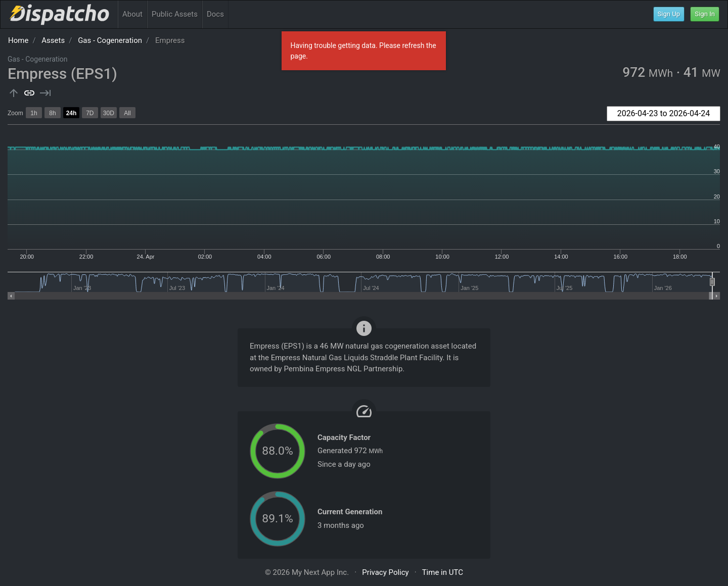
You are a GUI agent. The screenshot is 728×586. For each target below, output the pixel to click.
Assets (53, 40)
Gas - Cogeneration (110, 40)
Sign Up (669, 14)
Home (18, 40)
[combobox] (664, 114)
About (132, 14)
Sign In (705, 14)
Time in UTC (443, 572)
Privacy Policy (385, 572)
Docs (215, 14)
